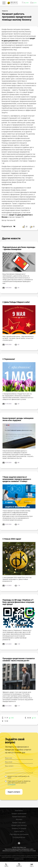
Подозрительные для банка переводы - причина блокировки (19, 248)
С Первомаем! (9, 359)
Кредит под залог (19, 822)
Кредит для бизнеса (19, 825)
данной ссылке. (19, 859)
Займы (6, 866)
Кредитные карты (19, 817)
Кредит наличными (19, 814)
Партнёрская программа (19, 834)
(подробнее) (12, 784)
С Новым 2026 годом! (12, 539)
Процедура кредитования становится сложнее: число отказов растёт (19, 660)
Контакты (19, 811)
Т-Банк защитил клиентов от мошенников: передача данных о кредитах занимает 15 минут (17, 479)
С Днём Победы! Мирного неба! (16, 302)
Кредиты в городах (19, 828)
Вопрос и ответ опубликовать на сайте (17, 777)
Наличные (19, 866)
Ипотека (19, 819)
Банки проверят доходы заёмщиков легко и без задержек (18, 419)
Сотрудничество (19, 837)
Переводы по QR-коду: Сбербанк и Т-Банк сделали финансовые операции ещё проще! (18, 602)
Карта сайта (19, 831)
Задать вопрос (14, 792)
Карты (32, 866)
